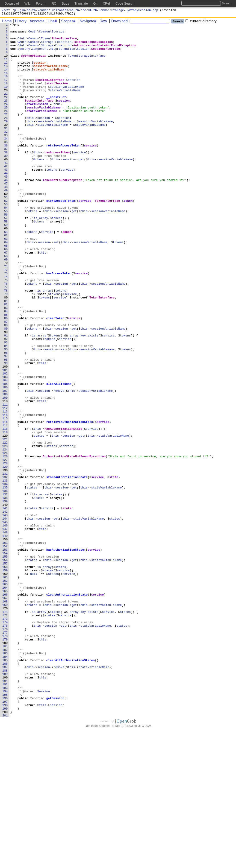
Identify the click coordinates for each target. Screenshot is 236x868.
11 (6, 67)
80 (6, 353)
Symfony (24, 54)
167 (5, 713)
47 (6, 216)
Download (118, 22)
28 (6, 137)
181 (5, 771)
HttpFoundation (63, 54)
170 (5, 726)
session (40, 71)
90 (6, 394)
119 (5, 514)
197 (5, 838)
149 (5, 639)
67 (6, 299)
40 (6, 187)
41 (6, 191)
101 (5, 440)
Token (46, 42)
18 (6, 96)
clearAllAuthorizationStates (71, 788)
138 (5, 593)
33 (6, 158)
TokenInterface (64, 42)
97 (6, 423)
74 (6, 328)
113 (5, 489)
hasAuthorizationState (64, 510)
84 (6, 369)
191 (5, 813)
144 (5, 618)
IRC (53, 3)
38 (6, 178)
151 (5, 647)
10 (6, 62)
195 (5, 829)
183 (5, 780)
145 (5, 622)
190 (5, 809)
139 (5, 597)
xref (5, 11)
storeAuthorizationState (67, 568)
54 (6, 245)
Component (40, 54)
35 (6, 166)
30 (6, 145)
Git (95, 3)
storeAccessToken (61, 237)
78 (6, 344)
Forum (41, 3)
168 (5, 717)
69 (6, 307)
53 (6, 241)
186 (5, 792)
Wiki (27, 3)
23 (6, 116)
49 (6, 224)
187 (5, 796)
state (114, 568)
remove (59, 465)
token (128, 237)
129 (5, 556)
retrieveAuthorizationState (70, 502)
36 (6, 170)
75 (6, 332)
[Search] (150, 23)
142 (5, 610)
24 (6, 120)
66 (6, 295)
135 (5, 581)
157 (5, 672)
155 (5, 663)
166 (5, 709)
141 (5, 605)
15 (6, 83)
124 (5, 535)
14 (6, 79)
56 (6, 253)
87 (6, 382)
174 (5, 742)
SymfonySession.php (142, 11)
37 (6, 174)
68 (6, 303)
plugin (20, 11)
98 (6, 427)
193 (5, 821)
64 (6, 286)
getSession (55, 833)
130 (5, 560)
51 (6, 232)
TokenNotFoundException (93, 46)
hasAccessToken (57, 178)
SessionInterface (106, 54)
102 (5, 444)
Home (7, 22)
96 (6, 419)
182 (5, 775)
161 (5, 688)
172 (5, 734)
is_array (41, 257)
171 (5, 730)
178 (5, 759)
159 (5, 680)
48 (6, 220)
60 (6, 270)
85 (6, 373)
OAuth (93, 11)
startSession (57, 96)
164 (5, 701)
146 (5, 626)
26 (6, 129)
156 (5, 668)
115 (5, 498)
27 (6, 133)
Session (83, 54)
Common (104, 11)
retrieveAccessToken (63, 170)
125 (5, 539)
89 (6, 390)
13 (6, 75)
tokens (39, 187)
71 (6, 315)
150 (5, 643)
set (56, 286)
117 (5, 506)
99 (6, 431)
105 (5, 456)
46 (6, 212)
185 (5, 788)
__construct (56, 112)
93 (6, 406)
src (83, 11)
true (57, 120)
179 (5, 763)
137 (5, 589)
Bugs (65, 3)
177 (5, 755)
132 (5, 568)
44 (6, 203)
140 (5, 601)
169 (5, 722)
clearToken (55, 377)
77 (6, 340)
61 (6, 274)
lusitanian (59, 11)
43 (6, 199)
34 (6, 162)
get (81, 187)
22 (6, 112)
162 (5, 693)
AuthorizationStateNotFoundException (105, 50)
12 (6, 71)
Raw (102, 22)
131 (5, 564)
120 (5, 518)
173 (5, 738)
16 (6, 87)
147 (5, 630)
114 (5, 494)
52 (6, 237)
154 (5, 659)
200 (5, 850)
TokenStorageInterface (87, 62)
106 (5, 460)
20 (6, 104)
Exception (63, 46)
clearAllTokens (59, 456)
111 (5, 481)
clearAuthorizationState (67, 709)
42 (6, 195)
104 (5, 452)
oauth (31, 11)
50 (6, 228)
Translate (81, 3)
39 (6, 183)
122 (5, 527)
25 (6, 125)
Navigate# (86, 22)
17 (6, 91)
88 (6, 386)
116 (5, 502)
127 (5, 547)
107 (5, 465)
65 (6, 290)
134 (5, 576)
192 (5, 817)
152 (5, 651)
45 (6, 208)
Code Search (125, 3)
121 (5, 523)
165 (5, 705)
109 (5, 473)
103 (5, 448)
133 (5, 572)
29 (6, 141)
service (90, 170)
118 (5, 510)
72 (6, 319)
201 (5, 854)
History (19, 22)
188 (5, 800)
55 (6, 249)
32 (6, 154)
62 (6, 278)
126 (5, 543)
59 (6, 266)
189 (5, 804)
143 (5, 614)
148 (5, 634)
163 (5, 697)
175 (5, 746)
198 (5, 842)
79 (6, 348)
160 (5, 684)
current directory (201, 22)
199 (5, 846)
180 (5, 767)
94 (6, 411)
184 (5, 784)
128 (5, 552)
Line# (51, 22)
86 (6, 377)
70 (6, 311)
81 (6, 357)
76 (6, 336)
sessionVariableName (51, 75)
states (39, 518)
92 (6, 402)
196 (5, 833)
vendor (43, 11)
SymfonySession (34, 62)
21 (6, 108)
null (34, 684)
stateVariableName (49, 79)
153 (5, 655)
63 (6, 282)
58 (6, 261)
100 (5, 435)
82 (6, 361)
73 (6, 324)
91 (6, 398)
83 (6, 365)
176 (5, 751)
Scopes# (67, 22)
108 (5, 469)
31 (6, 149)
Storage (118, 11)
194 (5, 825)
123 (5, 531)
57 (6, 257)
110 (5, 477)
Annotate (35, 22)
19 (6, 100)
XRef (106, 3)
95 (6, 415)
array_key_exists (84, 398)
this (30, 137)
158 (5, 676)
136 (5, 585)
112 (5, 485)
